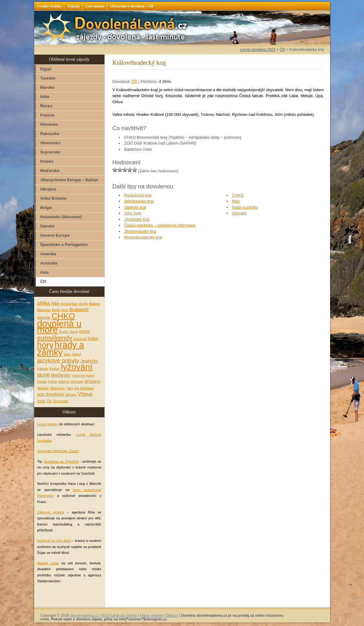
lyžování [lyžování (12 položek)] (77, 367)
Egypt (46, 69)
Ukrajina (48, 189)
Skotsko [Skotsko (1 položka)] (43, 388)
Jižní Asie (133, 213)
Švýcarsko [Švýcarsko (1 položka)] (61, 401)
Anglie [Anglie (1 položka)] (84, 304)
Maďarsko (50, 171)
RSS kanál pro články (119, 616)
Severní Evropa (55, 235)
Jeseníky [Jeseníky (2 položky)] (89, 361)
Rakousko (50, 134)
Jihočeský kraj (137, 219)
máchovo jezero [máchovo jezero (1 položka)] (83, 375)
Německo (49, 124)
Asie (45, 272)
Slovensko (50, 143)
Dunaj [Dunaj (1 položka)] (74, 332)
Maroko (47, 87)
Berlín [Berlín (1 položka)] (56, 310)
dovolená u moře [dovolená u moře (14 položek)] (59, 327)
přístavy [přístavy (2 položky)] (93, 381)
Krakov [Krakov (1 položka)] (55, 369)
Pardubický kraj (138, 195)
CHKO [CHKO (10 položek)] (63, 316)
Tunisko (48, 78)
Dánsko (48, 226)
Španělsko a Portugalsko (64, 245)
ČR (135, 82)
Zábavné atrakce (51, 512)
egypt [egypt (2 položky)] (84, 331)
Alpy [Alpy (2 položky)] (55, 303)
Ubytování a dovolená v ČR (132, 6)
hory (236, 201)
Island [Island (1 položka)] (76, 354)
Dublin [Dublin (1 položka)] (63, 332)
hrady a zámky (245, 207)
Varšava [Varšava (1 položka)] (71, 395)
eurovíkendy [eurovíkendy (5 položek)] (55, 338)
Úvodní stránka (50, 6)
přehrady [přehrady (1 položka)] (77, 382)
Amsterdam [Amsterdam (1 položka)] (69, 304)
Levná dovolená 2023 (258, 50)
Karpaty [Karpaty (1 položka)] (43, 369)
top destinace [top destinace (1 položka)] (84, 388)
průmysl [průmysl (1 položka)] (64, 382)
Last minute (95, 6)
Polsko (47, 161)
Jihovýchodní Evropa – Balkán (70, 180)
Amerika (48, 254)
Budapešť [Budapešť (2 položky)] (79, 309)
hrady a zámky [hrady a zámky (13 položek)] (61, 349)
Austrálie (49, 263)
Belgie (46, 208)
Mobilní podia (48, 563)
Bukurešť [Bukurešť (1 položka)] (44, 317)
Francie (47, 115)
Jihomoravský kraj (140, 231)
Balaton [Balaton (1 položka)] (95, 304)
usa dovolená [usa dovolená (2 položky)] (51, 394)
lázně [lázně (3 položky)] (44, 375)
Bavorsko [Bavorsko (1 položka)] (44, 310)
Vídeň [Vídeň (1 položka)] (42, 401)
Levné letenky (48, 424)
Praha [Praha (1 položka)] (52, 382)
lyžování (239, 213)
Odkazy (172, 616)
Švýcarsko (50, 152)
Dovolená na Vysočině (61, 461)
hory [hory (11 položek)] (45, 345)
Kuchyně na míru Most (54, 541)
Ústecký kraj (135, 207)
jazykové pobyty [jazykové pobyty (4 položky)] (58, 360)
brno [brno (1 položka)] (65, 310)
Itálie (45, 97)
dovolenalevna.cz (84, 616)
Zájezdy (74, 6)
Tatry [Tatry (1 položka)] (70, 388)
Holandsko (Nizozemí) (61, 217)
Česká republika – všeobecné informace (160, 225)
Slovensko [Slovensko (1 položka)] (57, 388)
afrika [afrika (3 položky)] (44, 303)
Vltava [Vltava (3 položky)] (85, 394)
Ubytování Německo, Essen (58, 451)
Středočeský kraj (139, 201)
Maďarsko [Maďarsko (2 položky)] (61, 375)
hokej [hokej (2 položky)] (93, 338)
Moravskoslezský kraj (143, 237)
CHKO (238, 195)
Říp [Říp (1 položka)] (49, 401)
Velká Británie (53, 198)
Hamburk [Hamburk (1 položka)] (80, 339)
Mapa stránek (151, 616)
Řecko (46, 106)
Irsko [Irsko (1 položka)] (67, 354)
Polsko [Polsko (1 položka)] (42, 382)
